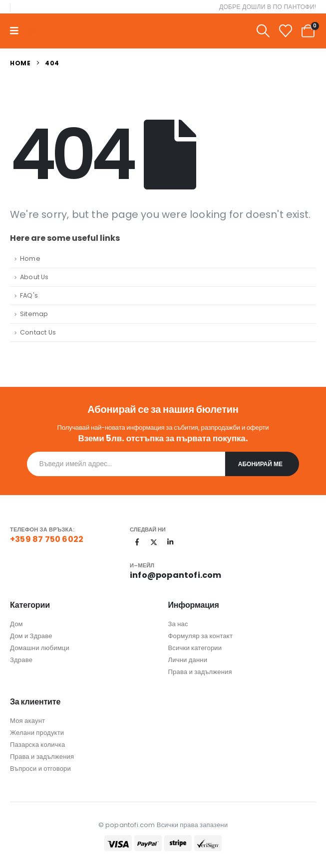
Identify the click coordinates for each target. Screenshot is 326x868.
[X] (154, 542)
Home (30, 259)
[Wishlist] (286, 31)
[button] (263, 31)
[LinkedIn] (170, 542)
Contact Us (38, 332)
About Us (34, 277)
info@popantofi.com (176, 575)
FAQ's (29, 295)
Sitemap (34, 314)
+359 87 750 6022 (47, 539)
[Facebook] (137, 542)
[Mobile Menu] (17, 31)
